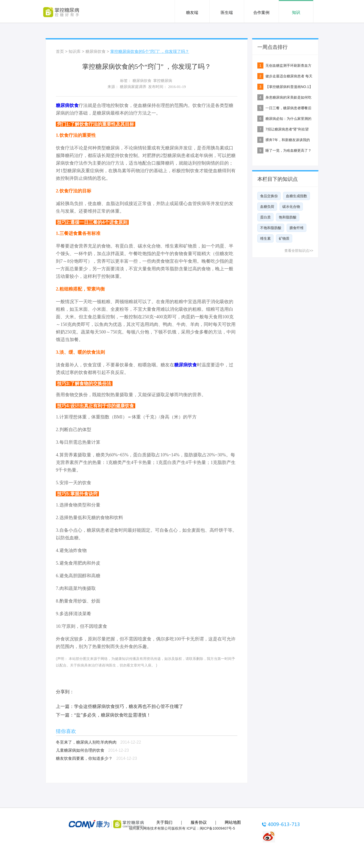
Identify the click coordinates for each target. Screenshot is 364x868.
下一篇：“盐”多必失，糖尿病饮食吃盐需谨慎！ (103, 715)
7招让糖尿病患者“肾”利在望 (287, 129)
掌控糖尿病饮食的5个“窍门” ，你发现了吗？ (150, 51)
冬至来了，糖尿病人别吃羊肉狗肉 (86, 742)
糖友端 (192, 13)
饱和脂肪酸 (288, 217)
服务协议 (199, 822)
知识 (296, 13)
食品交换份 (269, 196)
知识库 (75, 51)
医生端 (227, 13)
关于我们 (164, 822)
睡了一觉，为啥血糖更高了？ (288, 150)
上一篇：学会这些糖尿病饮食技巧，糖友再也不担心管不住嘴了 (120, 706)
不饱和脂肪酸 (271, 228)
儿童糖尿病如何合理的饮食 (80, 750)
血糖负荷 (267, 207)
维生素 (265, 238)
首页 (60, 51)
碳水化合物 (291, 207)
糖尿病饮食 (96, 51)
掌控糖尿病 (163, 81)
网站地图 (233, 822)
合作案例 (261, 13)
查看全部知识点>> (299, 251)
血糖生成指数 (297, 196)
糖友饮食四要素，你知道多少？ (84, 758)
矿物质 (284, 238)
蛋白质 (265, 217)
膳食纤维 (297, 228)
